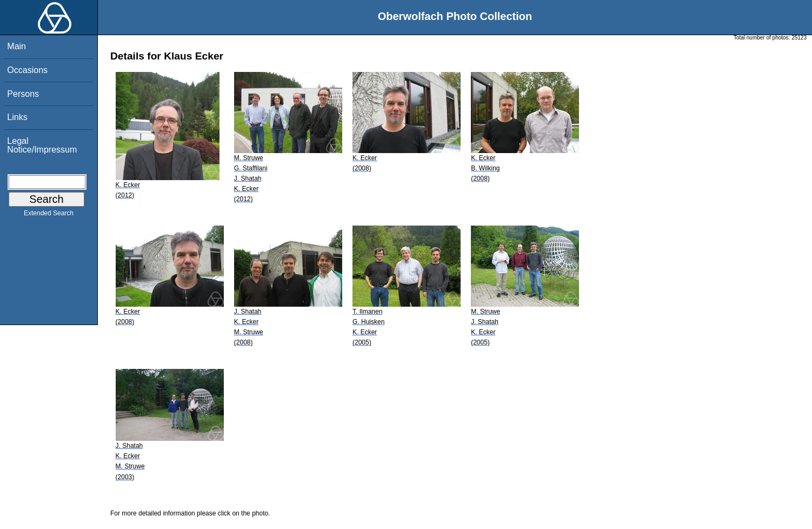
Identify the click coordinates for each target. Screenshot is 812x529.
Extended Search (49, 215)
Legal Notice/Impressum (42, 145)
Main (16, 46)
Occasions (27, 70)
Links (17, 117)
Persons (23, 94)
